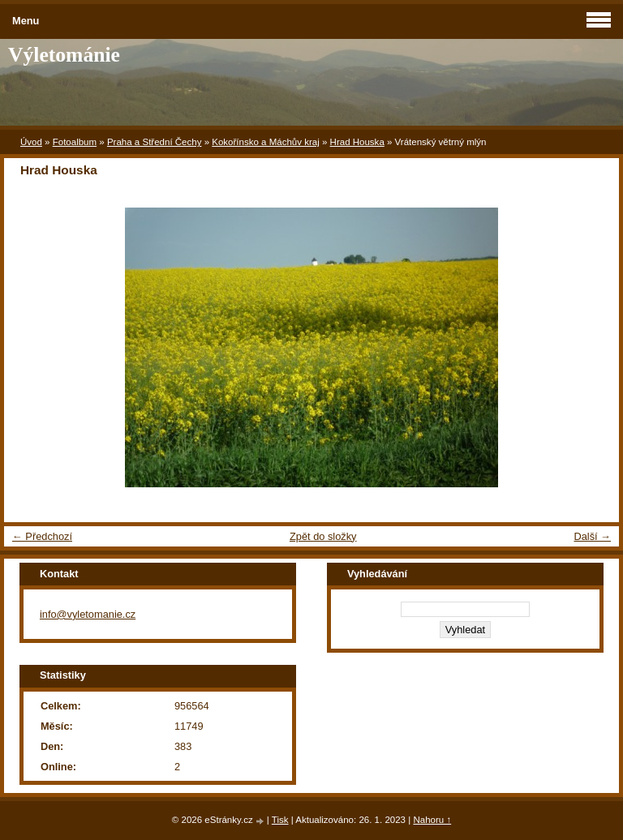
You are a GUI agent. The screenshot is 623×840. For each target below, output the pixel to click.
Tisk (280, 820)
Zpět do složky (323, 536)
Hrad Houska (357, 142)
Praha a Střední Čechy (155, 142)
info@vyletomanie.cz (88, 614)
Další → (592, 536)
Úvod (31, 142)
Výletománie (64, 55)
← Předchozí (42, 536)
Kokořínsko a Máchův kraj (266, 142)
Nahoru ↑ (432, 820)
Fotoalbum (75, 142)
